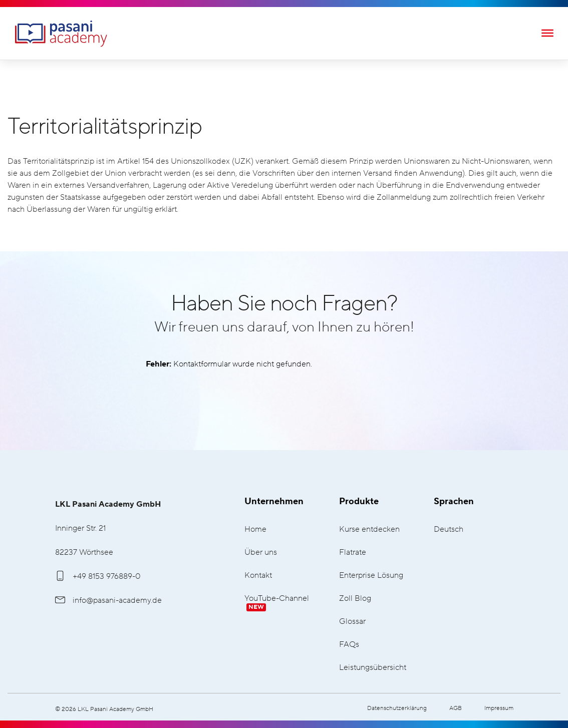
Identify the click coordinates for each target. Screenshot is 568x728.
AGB (456, 708)
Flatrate (353, 553)
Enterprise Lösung (371, 576)
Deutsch (449, 529)
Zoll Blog (355, 599)
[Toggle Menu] (547, 33)
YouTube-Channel (277, 603)
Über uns (261, 553)
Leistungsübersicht (373, 668)
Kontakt (258, 576)
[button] (22, 706)
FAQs (349, 645)
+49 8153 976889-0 (98, 576)
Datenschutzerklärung (397, 708)
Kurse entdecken (369, 529)
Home (255, 529)
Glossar (352, 622)
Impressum (499, 708)
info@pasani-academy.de (108, 600)
